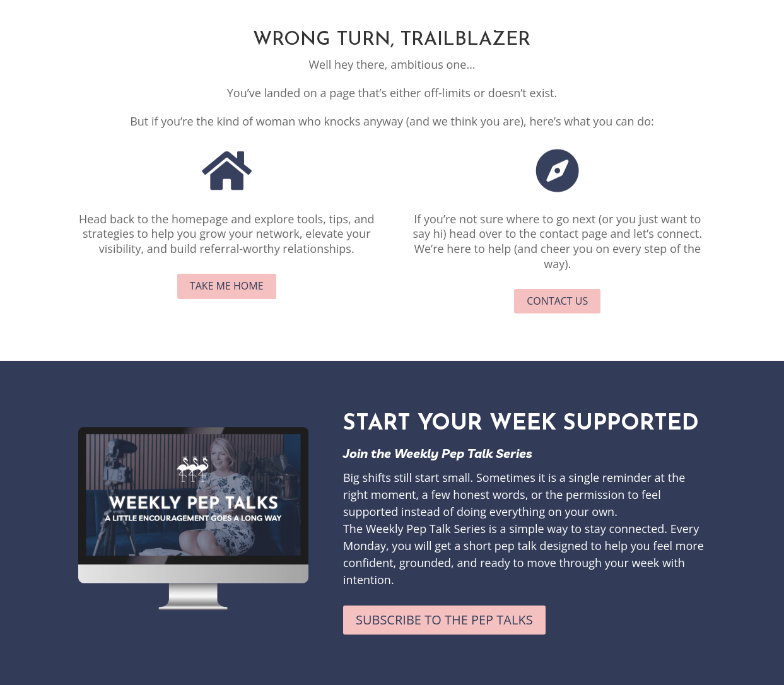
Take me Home (227, 286)
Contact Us (557, 301)
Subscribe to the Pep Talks (444, 620)
